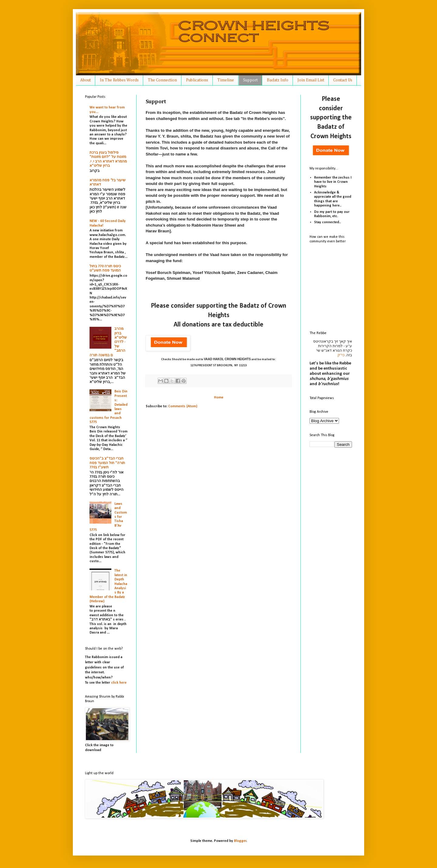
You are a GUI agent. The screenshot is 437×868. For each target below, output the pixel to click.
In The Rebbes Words (119, 80)
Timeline (226, 80)
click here (119, 683)
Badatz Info (278, 80)
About (85, 80)
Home (219, 398)
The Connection (162, 80)
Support (250, 80)
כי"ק (341, 355)
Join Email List (311, 80)
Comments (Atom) (183, 406)
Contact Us (343, 80)
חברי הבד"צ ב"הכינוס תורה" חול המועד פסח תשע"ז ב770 (107, 463)
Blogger (240, 841)
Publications (197, 80)
